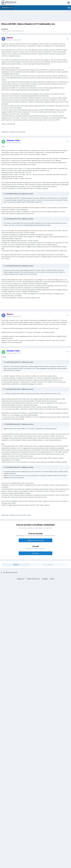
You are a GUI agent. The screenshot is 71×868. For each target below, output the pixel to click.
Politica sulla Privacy (33, 579)
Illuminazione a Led (18, 31)
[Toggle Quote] (4, 194)
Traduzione (21, 579)
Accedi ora (35, 553)
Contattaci (45, 579)
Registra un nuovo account (36, 540)
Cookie (52, 579)
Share (16, 565)
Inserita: (14, 143)
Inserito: (14, 40)
